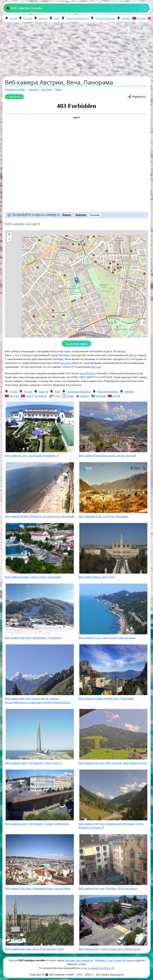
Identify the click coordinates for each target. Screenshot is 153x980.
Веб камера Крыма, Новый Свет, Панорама (106, 698)
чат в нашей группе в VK (99, 968)
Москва (142, 18)
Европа (43, 18)
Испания (128, 960)
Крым (70, 396)
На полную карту (76, 344)
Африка (126, 18)
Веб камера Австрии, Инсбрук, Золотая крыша (108, 888)
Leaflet (145, 336)
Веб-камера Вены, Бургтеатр (97, 577)
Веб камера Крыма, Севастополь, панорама (33, 577)
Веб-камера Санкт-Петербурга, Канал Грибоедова (37, 824)
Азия (57, 18)
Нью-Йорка (87, 373)
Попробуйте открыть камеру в (50, 215)
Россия (28, 18)
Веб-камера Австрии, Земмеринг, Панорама (33, 638)
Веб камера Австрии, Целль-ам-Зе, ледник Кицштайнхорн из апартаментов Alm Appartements (38, 700)
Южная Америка (105, 18)
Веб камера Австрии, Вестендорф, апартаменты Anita (113, 763)
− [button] (9, 239)
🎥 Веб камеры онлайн (24, 8)
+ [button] (9, 234)
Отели (13, 18)
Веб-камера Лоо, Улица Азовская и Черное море (110, 949)
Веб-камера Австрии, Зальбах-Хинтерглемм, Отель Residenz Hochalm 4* (111, 826)
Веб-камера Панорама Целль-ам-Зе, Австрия (107, 456)
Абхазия (101, 396)
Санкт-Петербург (37, 396)
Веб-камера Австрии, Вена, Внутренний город (34, 949)
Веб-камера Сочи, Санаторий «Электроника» (107, 638)
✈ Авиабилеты (14, 97)
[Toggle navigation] (144, 8)
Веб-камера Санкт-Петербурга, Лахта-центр (33, 763)
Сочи (57, 396)
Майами (100, 960)
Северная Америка (77, 18)
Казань (85, 396)
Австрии (96, 367)
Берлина (66, 363)
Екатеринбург (85, 960)
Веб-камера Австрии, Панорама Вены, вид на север (38, 888)
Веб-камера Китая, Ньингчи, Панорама (103, 516)
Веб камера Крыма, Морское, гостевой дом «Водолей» (40, 516)
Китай (116, 396)
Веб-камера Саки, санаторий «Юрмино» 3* (32, 456)
